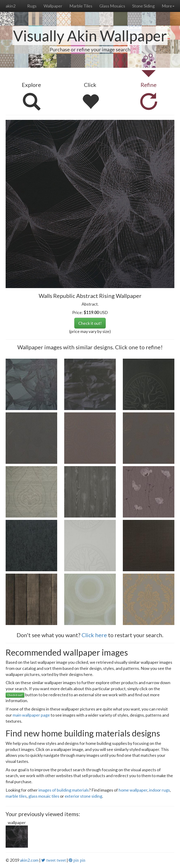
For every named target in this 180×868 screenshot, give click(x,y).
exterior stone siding (83, 796)
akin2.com (29, 860)
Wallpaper (53, 6)
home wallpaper (133, 790)
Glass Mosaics (112, 6)
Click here (94, 635)
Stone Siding (143, 6)
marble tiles (16, 796)
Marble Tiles (81, 6)
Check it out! (90, 323)
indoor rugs (159, 790)
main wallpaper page (31, 715)
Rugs (32, 6)
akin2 (11, 6)
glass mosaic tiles (44, 796)
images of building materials (64, 790)
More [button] (168, 6)
